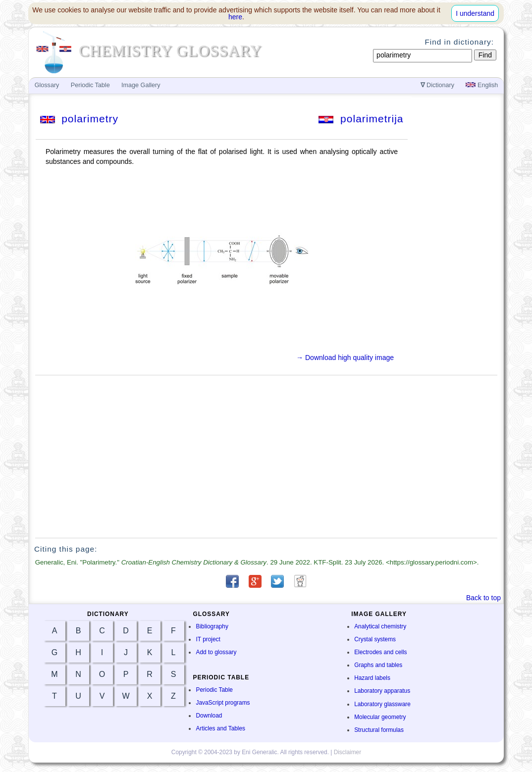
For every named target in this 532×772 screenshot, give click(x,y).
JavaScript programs (223, 703)
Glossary (47, 85)
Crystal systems (375, 639)
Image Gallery (141, 85)
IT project (208, 639)
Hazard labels (372, 678)
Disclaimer (348, 752)
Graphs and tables (378, 665)
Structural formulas (379, 730)
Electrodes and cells (380, 652)
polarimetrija (361, 119)
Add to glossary (216, 652)
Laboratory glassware (382, 704)
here (235, 17)
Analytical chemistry (380, 626)
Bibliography (212, 626)
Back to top (483, 598)
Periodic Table (214, 690)
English (482, 85)
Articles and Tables (220, 728)
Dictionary (438, 85)
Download (209, 716)
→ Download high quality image (345, 358)
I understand (475, 13)
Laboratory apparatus (382, 691)
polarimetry (80, 119)
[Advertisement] (266, 457)
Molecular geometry (380, 717)
